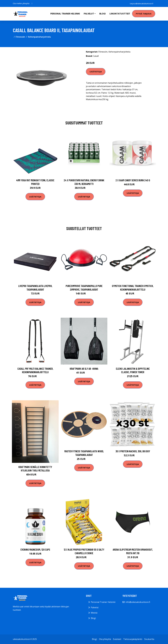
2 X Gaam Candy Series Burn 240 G (133, 180)
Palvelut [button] (89, 14)
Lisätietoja (96, 72)
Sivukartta (149, 639)
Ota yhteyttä (105, 639)
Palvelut (95, 607)
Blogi (103, 14)
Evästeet (117, 639)
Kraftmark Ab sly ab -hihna (84, 369)
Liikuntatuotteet (120, 14)
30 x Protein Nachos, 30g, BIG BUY (133, 451)
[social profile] (32, 3)
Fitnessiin (20, 37)
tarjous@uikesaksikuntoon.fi (141, 3)
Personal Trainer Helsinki (65, 14)
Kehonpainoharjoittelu (39, 37)
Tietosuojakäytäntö (133, 639)
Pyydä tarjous (144, 14)
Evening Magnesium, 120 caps (35, 549)
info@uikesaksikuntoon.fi (138, 602)
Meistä (94, 613)
